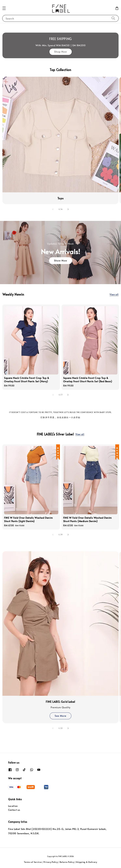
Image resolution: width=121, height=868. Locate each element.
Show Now (61, 260)
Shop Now (61, 51)
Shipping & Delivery (86, 862)
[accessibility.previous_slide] (53, 209)
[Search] (113, 18)
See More (61, 716)
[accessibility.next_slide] (68, 209)
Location (13, 806)
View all (114, 294)
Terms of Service (33, 862)
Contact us (14, 810)
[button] (4, 8)
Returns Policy (67, 862)
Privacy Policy (51, 862)
